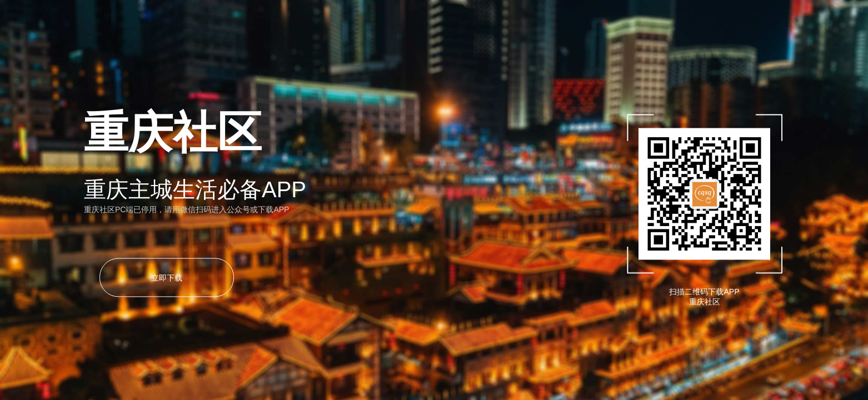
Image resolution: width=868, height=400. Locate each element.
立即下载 (167, 278)
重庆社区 (705, 302)
